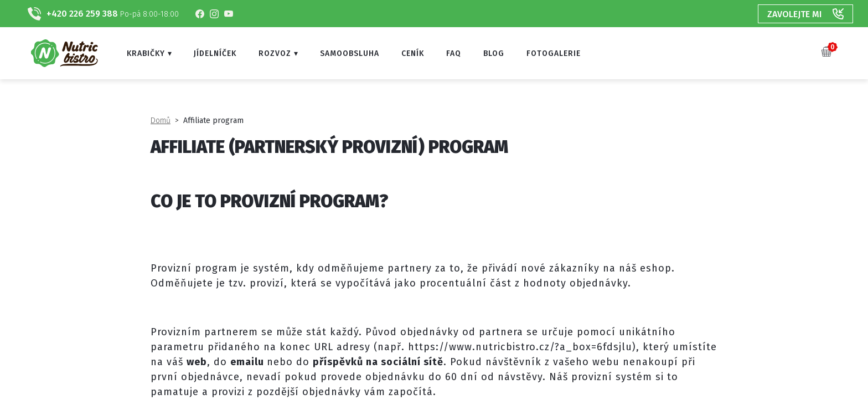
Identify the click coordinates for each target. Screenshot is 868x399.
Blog (494, 53)
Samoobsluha (350, 53)
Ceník (413, 53)
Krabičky (146, 53)
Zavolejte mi (805, 14)
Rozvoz (275, 53)
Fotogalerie (554, 53)
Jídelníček (215, 53)
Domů (161, 121)
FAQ (454, 53)
